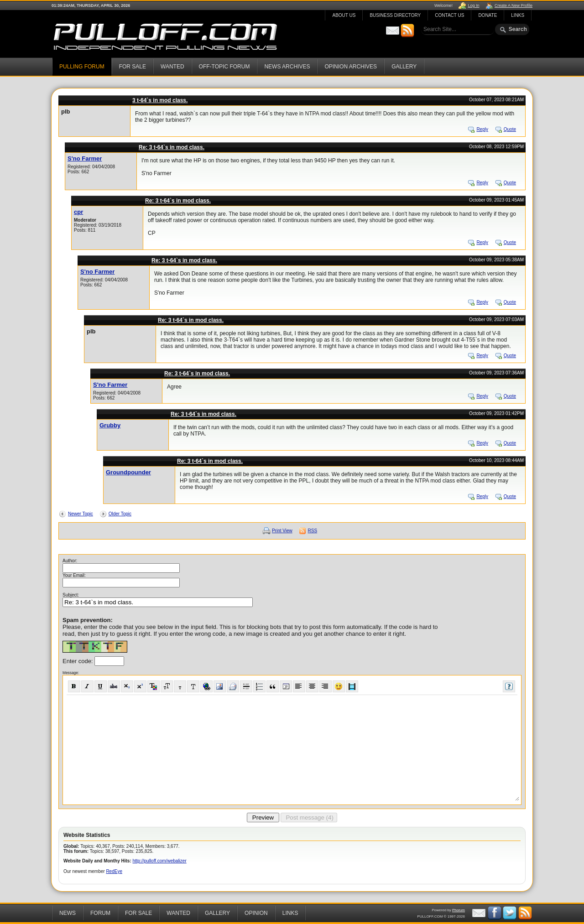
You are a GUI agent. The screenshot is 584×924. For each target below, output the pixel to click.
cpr (78, 212)
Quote (510, 129)
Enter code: (78, 661)
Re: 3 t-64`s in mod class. (172, 147)
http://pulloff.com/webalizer (160, 861)
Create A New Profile (514, 5)
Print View (282, 531)
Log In (473, 5)
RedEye (114, 871)
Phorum (459, 910)
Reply (482, 129)
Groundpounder (128, 472)
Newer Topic (81, 514)
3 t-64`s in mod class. (160, 100)
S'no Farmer (85, 158)
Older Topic (120, 514)
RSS (313, 531)
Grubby (110, 425)
